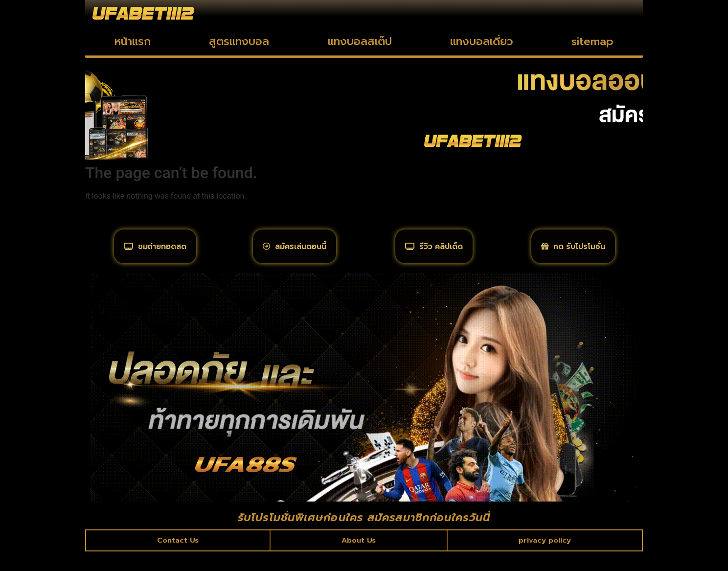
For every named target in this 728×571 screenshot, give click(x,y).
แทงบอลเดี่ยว (482, 41)
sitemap (592, 41)
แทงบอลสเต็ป (360, 41)
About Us (358, 558)
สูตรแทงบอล (239, 41)
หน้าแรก (133, 41)
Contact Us (178, 558)
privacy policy (544, 558)
